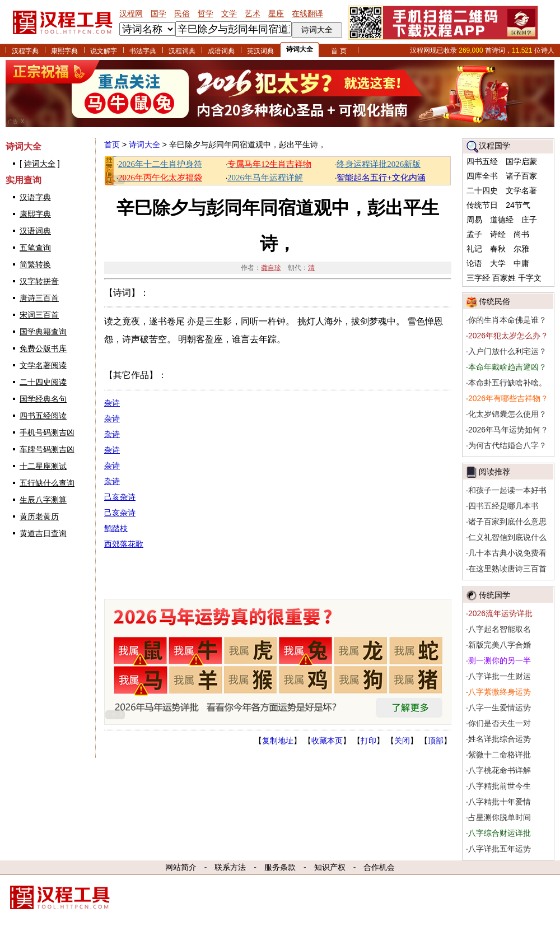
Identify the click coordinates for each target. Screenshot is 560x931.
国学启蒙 (521, 161)
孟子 (474, 234)
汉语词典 (35, 231)
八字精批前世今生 (500, 786)
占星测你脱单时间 (500, 817)
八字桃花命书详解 (500, 770)
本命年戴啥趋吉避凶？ (507, 367)
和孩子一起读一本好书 (507, 490)
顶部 (436, 741)
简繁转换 (35, 264)
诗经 (498, 234)
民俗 (182, 13)
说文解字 (104, 51)
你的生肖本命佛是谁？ (507, 320)
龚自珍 (271, 268)
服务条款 (280, 867)
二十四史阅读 (43, 382)
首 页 (339, 51)
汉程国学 (494, 146)
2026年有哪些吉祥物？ (508, 398)
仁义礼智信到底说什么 (507, 537)
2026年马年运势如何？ (508, 430)
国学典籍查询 (43, 332)
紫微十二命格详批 (500, 755)
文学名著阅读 (43, 365)
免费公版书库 (43, 348)
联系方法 (230, 867)
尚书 (521, 234)
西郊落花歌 (124, 544)
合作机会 (379, 867)
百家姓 (504, 278)
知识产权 (330, 867)
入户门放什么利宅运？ (507, 351)
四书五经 (482, 161)
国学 (158, 13)
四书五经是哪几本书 (503, 506)
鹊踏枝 (116, 528)
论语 (474, 263)
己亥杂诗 (120, 497)
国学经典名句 (43, 399)
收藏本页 (327, 741)
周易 (474, 220)
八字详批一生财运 (500, 676)
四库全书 (482, 176)
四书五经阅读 (43, 416)
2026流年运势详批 (500, 613)
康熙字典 (64, 51)
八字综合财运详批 (500, 833)
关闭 (402, 741)
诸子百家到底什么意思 (507, 522)
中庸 (521, 263)
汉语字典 (35, 197)
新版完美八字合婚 (500, 645)
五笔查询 (35, 248)
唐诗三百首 (39, 298)
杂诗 (112, 403)
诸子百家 (521, 176)
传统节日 (482, 205)
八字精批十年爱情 (500, 802)
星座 (276, 13)
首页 (112, 145)
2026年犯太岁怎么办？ (508, 336)
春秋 (498, 249)
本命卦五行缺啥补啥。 (507, 383)
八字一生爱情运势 (500, 707)
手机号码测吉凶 (47, 432)
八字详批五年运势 (500, 849)
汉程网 (131, 13)
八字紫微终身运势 (500, 692)
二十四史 (482, 190)
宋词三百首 (39, 315)
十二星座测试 (43, 466)
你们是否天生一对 (500, 723)
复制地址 (278, 741)
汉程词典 (182, 51)
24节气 (518, 205)
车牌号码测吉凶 (47, 449)
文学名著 (521, 190)
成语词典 (221, 51)
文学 (229, 13)
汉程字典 (25, 51)
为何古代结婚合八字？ (507, 445)
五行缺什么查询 (47, 483)
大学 (498, 263)
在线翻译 (307, 13)
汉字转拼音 (39, 281)
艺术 (253, 13)
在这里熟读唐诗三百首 (507, 569)
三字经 (478, 278)
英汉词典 (260, 51)
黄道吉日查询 (43, 533)
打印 (368, 741)
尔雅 (521, 249)
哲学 (206, 13)
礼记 (474, 249)
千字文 (530, 278)
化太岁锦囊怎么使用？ (507, 414)
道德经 (502, 220)
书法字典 (143, 51)
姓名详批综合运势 (500, 739)
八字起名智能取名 (500, 629)
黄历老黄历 (39, 516)
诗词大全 (300, 49)
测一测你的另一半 (500, 660)
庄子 (529, 220)
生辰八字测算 (43, 500)
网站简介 (181, 867)
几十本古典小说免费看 (507, 553)
